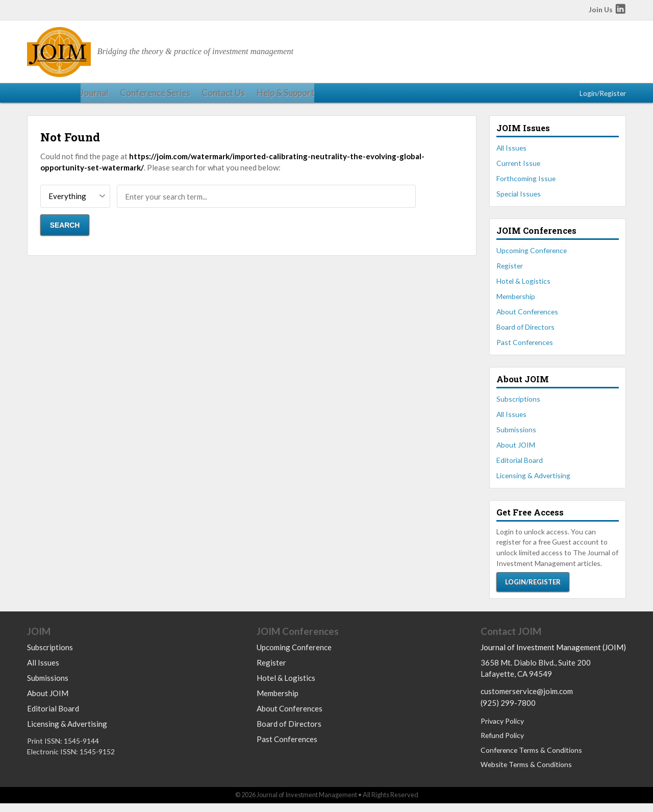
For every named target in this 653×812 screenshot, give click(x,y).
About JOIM (516, 450)
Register (510, 271)
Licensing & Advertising (533, 481)
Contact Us (156, 95)
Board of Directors (525, 333)
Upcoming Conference (532, 256)
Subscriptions (518, 404)
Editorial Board (520, 466)
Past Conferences (525, 347)
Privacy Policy (502, 730)
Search (65, 231)
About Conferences (527, 317)
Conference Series (94, 95)
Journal (40, 95)
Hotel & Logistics (523, 287)
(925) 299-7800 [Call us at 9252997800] (508, 711)
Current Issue (518, 169)
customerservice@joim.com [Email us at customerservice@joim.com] (527, 700)
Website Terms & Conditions (526, 773)
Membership (516, 302)
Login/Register (603, 96)
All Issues (511, 153)
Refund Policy (502, 744)
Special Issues (519, 199)
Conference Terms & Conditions (531, 759)
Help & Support (212, 95)
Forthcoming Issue (526, 184)
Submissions (516, 435)
